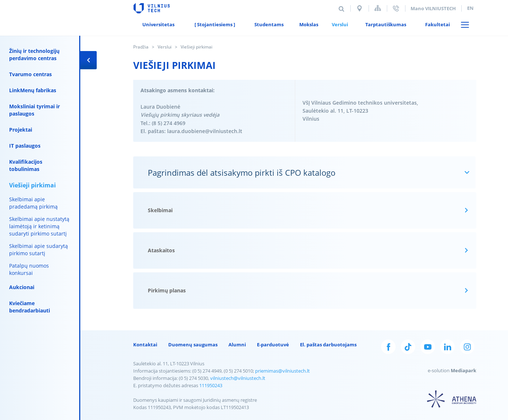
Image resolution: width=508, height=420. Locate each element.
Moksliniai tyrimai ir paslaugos (34, 110)
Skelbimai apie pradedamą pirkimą (33, 203)
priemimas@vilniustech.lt (282, 371)
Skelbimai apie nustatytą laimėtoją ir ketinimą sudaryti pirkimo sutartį (39, 226)
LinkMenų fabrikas (33, 90)
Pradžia (141, 47)
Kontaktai (145, 345)
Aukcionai (22, 287)
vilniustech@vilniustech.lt (238, 378)
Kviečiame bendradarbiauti (30, 307)
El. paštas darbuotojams (328, 345)
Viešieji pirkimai (32, 185)
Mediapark (463, 370)
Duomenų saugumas (193, 345)
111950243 (211, 385)
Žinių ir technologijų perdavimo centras (34, 55)
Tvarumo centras (30, 74)
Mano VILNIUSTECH (433, 8)
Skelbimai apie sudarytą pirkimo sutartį (39, 250)
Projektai (21, 130)
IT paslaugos (25, 146)
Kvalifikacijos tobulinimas (26, 165)
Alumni (237, 345)
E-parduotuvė (273, 345)
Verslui (165, 47)
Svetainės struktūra (378, 8)
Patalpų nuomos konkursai (29, 269)
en (470, 8)
